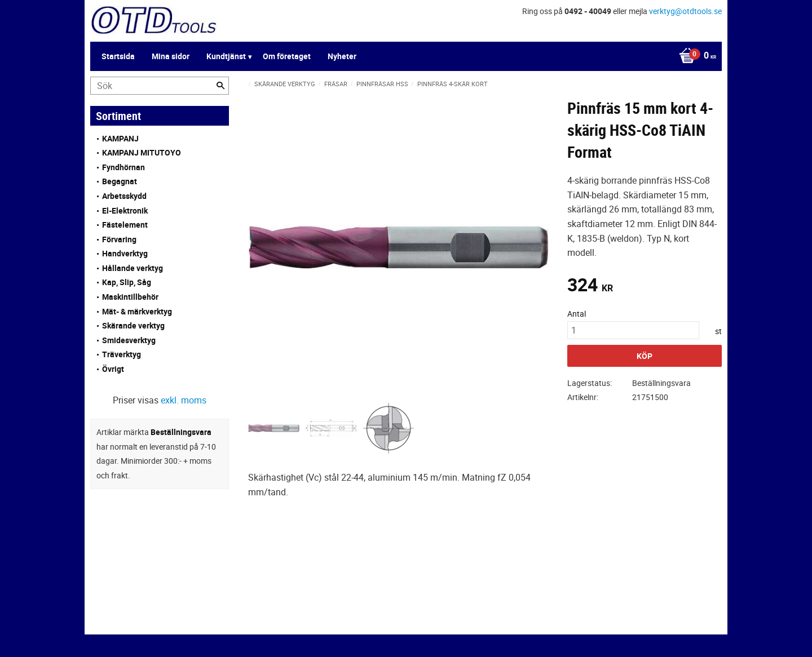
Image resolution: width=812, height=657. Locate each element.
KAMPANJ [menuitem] (120, 138)
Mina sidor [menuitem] (171, 56)
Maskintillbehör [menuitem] (130, 297)
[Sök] (220, 86)
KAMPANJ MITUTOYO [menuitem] (142, 152)
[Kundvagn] (695, 56)
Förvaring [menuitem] (119, 239)
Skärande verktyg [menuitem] (133, 325)
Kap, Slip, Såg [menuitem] (127, 282)
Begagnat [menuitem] (120, 181)
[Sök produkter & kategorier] (160, 86)
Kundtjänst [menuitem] (226, 56)
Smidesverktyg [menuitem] (129, 340)
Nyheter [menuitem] (342, 56)
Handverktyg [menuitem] (125, 253)
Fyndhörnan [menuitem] (123, 167)
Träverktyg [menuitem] (122, 354)
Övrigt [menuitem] (113, 369)
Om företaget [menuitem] (287, 56)
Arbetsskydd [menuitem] (124, 196)
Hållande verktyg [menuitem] (133, 268)
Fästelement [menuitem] (125, 225)
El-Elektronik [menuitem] (125, 210)
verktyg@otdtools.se (685, 11)
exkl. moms (184, 400)
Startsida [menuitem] (118, 56)
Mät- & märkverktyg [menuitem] (137, 311)
